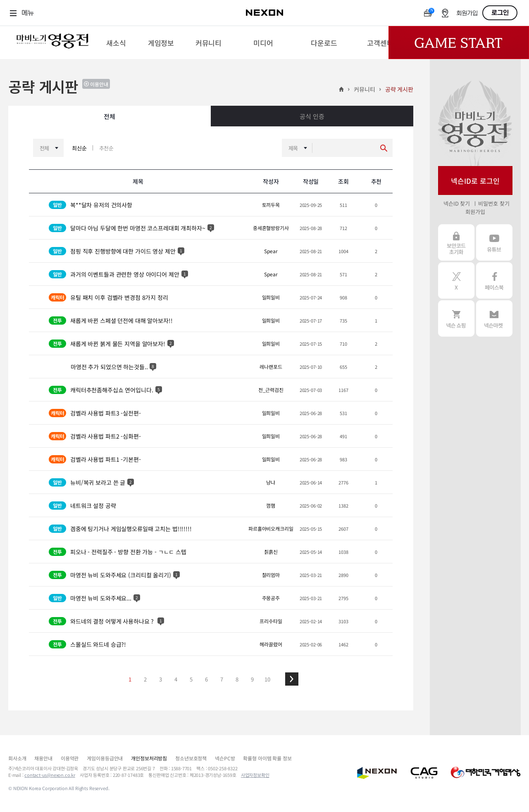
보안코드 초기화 (456, 242)
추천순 (107, 148)
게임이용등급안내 (105, 758)
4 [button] (176, 679)
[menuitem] (116, 43)
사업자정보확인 (255, 775)
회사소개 (17, 758)
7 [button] (222, 679)
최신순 (79, 148)
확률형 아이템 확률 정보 (267, 758)
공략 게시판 (399, 89)
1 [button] (130, 679)
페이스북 (494, 280)
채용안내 (43, 758)
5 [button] (191, 679)
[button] (292, 679)
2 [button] (145, 679)
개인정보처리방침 (149, 758)
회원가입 (467, 13)
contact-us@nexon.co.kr (50, 775)
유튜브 (494, 242)
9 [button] (252, 679)
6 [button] (206, 679)
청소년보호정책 (191, 758)
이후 (292, 679)
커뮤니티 (364, 89)
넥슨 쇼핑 (456, 318)
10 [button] (267, 679)
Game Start (459, 43)
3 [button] (161, 679)
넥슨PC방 (225, 758)
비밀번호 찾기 (494, 203)
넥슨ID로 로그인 (475, 181)
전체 (110, 116)
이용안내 (99, 84)
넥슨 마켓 (494, 318)
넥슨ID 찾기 (457, 203)
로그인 (500, 13)
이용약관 (70, 758)
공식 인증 (312, 116)
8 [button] (237, 679)
